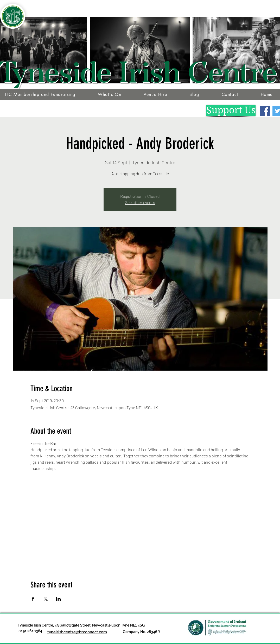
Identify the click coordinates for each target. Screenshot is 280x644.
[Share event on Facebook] (33, 599)
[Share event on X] (46, 599)
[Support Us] (231, 110)
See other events (140, 202)
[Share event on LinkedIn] (58, 599)
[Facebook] (265, 111)
